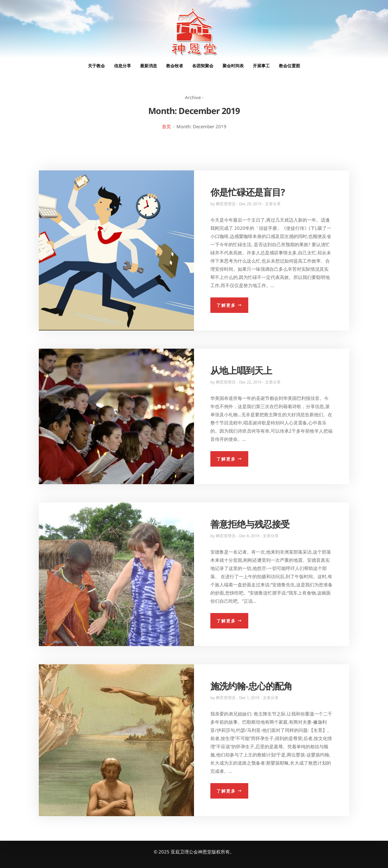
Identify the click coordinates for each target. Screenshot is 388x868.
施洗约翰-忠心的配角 (251, 686)
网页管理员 (226, 204)
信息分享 (122, 66)
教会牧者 (175, 66)
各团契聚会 (203, 66)
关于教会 (96, 66)
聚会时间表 (233, 66)
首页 (166, 126)
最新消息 (149, 66)
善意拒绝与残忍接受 (250, 524)
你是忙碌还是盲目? (248, 192)
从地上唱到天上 (241, 370)
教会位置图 (289, 66)
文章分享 (273, 204)
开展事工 (261, 66)
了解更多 (226, 305)
